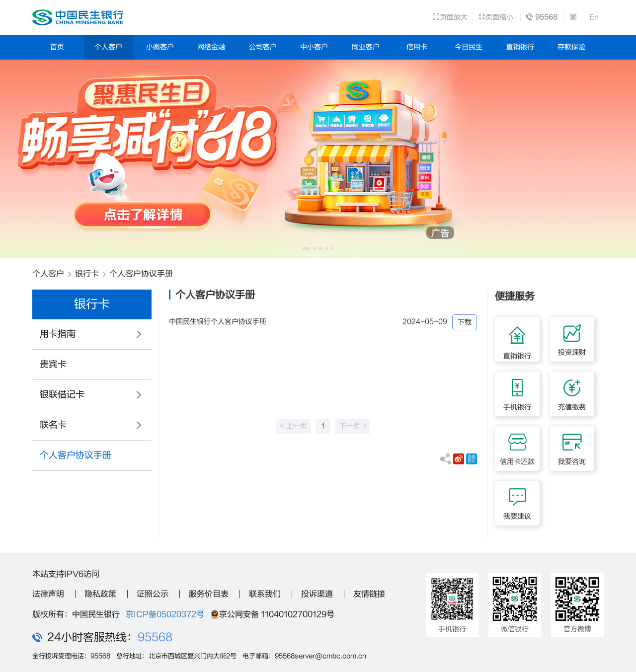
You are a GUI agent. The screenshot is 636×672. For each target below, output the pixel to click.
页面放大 (450, 17)
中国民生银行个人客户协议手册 (218, 322)
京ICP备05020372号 (165, 614)
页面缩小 (496, 17)
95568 (155, 637)
